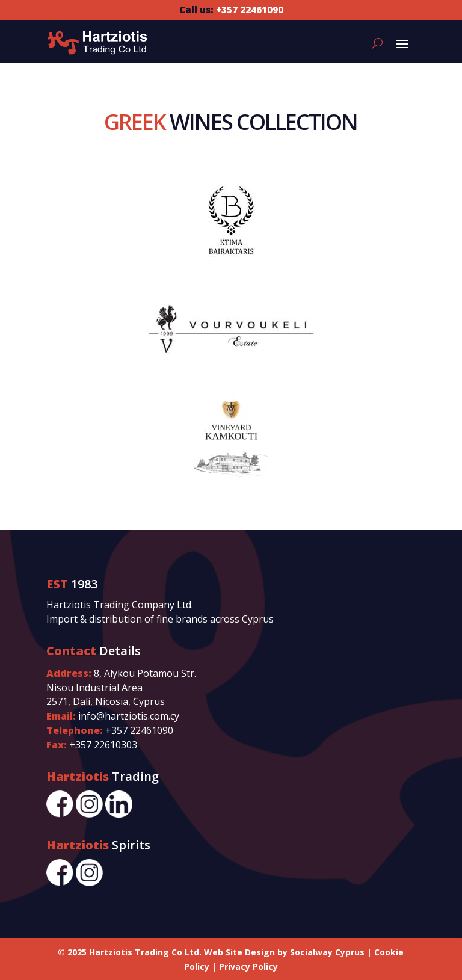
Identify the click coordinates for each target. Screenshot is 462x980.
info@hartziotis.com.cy (129, 716)
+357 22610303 (103, 745)
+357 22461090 (139, 730)
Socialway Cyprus (327, 952)
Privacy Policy (248, 966)
